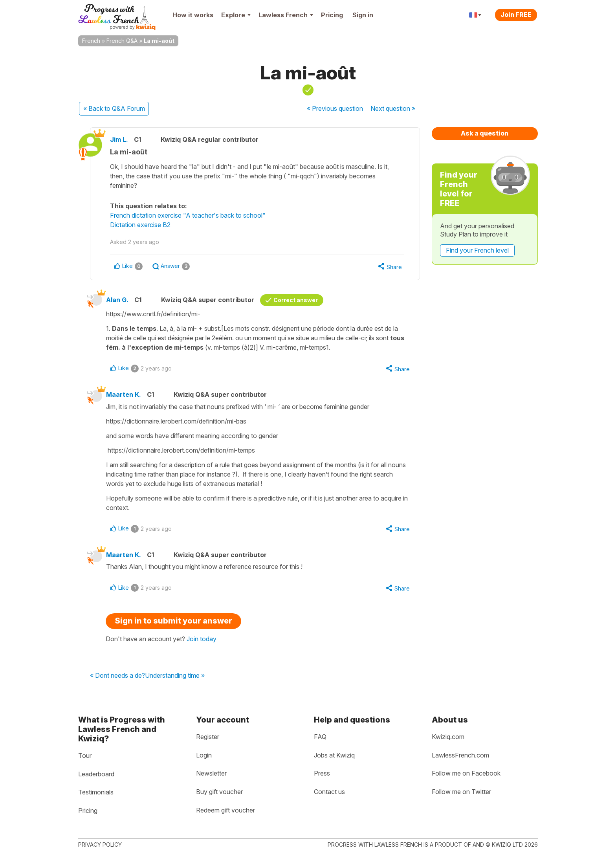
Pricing (332, 15)
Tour (85, 756)
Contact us (329, 792)
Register (208, 737)
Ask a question (485, 133)
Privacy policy (100, 845)
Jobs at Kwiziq (334, 755)
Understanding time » (175, 676)
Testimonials (96, 792)
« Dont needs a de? (117, 676)
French (91, 41)
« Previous (335, 108)
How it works (193, 15)
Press (322, 773)
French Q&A (122, 41)
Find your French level (477, 250)
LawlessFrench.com (460, 755)
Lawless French (286, 15)
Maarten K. (124, 394)
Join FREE (516, 15)
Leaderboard (96, 774)
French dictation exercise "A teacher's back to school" (188, 215)
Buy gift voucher (219, 792)
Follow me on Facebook (466, 773)
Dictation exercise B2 (140, 225)
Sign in (363, 15)
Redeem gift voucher (225, 810)
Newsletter (211, 773)
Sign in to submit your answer (173, 621)
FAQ (320, 737)
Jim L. (119, 139)
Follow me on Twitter (461, 792)
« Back (114, 108)
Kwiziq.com (448, 737)
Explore (236, 15)
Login (204, 755)
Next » (393, 108)
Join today (202, 639)
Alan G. (117, 300)
